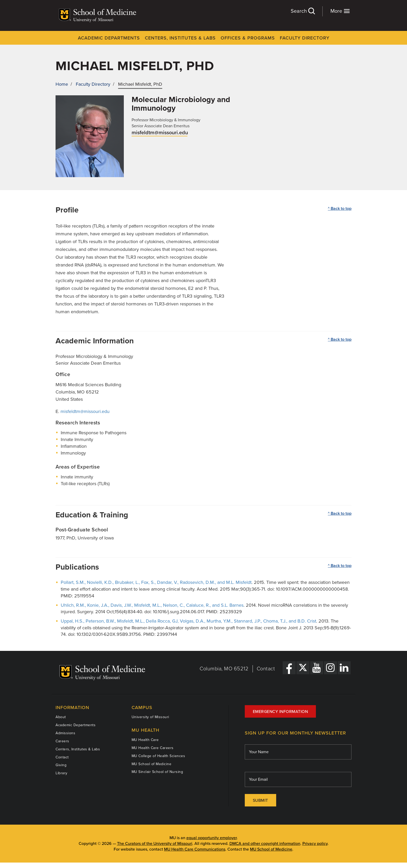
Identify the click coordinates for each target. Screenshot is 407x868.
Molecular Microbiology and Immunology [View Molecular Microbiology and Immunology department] (181, 104)
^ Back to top (340, 209)
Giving (61, 765)
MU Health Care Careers (153, 748)
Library (62, 773)
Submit (260, 800)
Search (303, 11)
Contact (266, 669)
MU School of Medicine (152, 764)
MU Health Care (145, 740)
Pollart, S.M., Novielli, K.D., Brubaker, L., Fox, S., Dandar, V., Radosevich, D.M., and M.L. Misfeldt (156, 582)
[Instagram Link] (330, 668)
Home (62, 84)
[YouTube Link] (317, 668)
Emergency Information (280, 712)
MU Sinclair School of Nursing (157, 772)
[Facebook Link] (289, 668)
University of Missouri (150, 717)
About (61, 717)
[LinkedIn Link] (344, 668)
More (340, 11)
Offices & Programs (248, 38)
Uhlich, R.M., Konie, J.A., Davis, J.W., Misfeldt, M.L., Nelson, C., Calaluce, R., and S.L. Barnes (152, 605)
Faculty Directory (305, 38)
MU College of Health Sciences (158, 756)
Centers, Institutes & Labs (180, 38)
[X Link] (303, 668)
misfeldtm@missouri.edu (160, 133)
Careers (62, 741)
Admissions (65, 733)
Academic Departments (109, 38)
